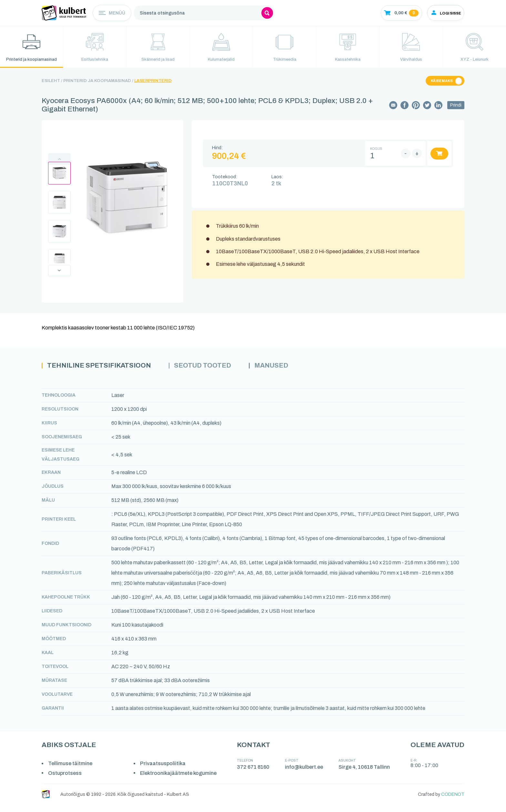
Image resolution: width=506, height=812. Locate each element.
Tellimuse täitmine (71, 771)
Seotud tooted (215, 373)
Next (59, 277)
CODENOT (453, 802)
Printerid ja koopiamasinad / (98, 88)
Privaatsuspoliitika (164, 771)
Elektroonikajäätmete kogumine (180, 780)
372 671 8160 (254, 774)
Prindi (456, 112)
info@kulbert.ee (305, 774)
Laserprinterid (153, 88)
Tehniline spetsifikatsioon (104, 373)
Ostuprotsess (66, 780)
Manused (288, 373)
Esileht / (52, 88)
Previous (59, 166)
